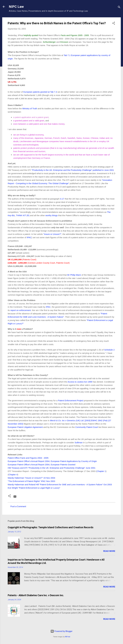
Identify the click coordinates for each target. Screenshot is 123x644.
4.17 (62, 199)
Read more (109, 551)
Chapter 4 (13, 475)
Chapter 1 (101, 471)
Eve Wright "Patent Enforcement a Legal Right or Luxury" (34, 488)
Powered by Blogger (62, 631)
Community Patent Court (87, 427)
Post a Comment (18, 506)
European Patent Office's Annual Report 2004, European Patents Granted (42, 465)
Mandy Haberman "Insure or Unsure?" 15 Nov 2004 (31, 478)
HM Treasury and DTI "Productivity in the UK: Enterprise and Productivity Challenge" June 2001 (52, 468)
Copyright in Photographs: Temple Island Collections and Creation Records (51, 527)
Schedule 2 (109, 350)
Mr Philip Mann (74, 275)
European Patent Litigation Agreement (25, 427)
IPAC (29, 237)
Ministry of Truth (30, 108)
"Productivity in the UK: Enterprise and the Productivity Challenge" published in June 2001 (73, 170)
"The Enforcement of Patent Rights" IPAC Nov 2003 (31, 481)
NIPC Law (16, 7)
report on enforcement (21, 310)
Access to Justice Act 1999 (80, 382)
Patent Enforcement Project (71, 400)
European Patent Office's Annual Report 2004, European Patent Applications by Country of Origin (52, 461)
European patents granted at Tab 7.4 (40, 92)
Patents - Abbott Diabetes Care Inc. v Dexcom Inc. (36, 595)
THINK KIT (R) (23, 215)
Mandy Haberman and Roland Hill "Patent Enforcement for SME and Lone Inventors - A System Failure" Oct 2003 (60, 484)
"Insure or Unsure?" (52, 234)
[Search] (119, 8)
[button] (114, 24)
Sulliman (79, 442)
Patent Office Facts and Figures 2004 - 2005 (28, 458)
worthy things (52, 215)
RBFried (68, 637)
